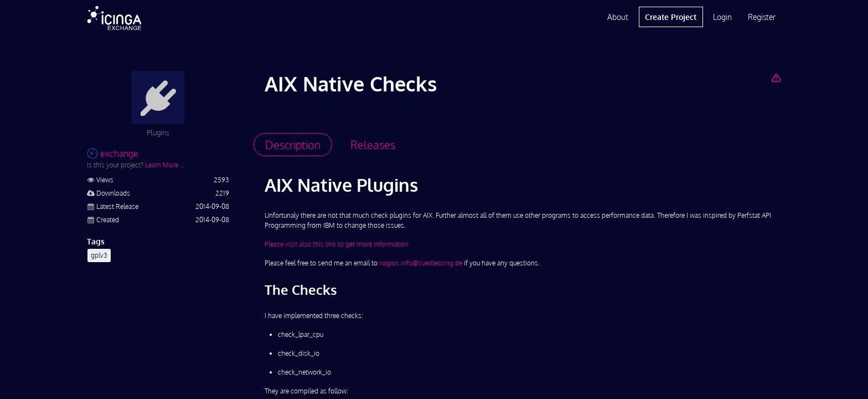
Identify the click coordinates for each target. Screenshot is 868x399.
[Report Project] (776, 78)
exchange (113, 154)
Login (722, 17)
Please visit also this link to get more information (337, 244)
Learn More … (165, 165)
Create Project (671, 17)
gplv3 (99, 255)
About (618, 17)
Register (762, 17)
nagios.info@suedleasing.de (421, 263)
